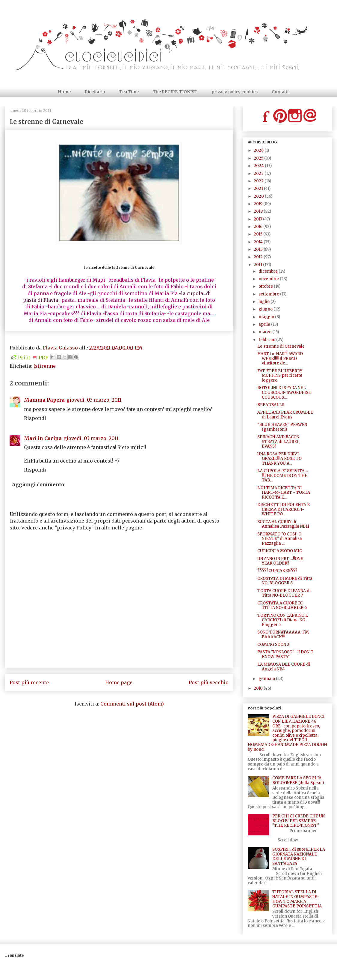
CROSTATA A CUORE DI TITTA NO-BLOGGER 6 (282, 605)
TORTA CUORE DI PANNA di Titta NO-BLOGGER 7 (284, 593)
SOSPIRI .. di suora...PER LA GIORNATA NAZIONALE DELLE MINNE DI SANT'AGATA (299, 856)
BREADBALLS (271, 405)
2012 (259, 257)
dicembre (269, 271)
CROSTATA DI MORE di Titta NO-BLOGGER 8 (285, 581)
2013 (259, 249)
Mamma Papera (44, 400)
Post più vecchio (209, 682)
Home (64, 92)
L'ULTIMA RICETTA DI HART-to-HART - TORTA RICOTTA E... (284, 493)
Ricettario (95, 92)
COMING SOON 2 (273, 644)
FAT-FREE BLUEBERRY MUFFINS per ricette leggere (280, 376)
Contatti (280, 92)
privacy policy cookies (235, 92)
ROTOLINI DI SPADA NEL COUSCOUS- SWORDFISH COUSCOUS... (284, 392)
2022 (259, 181)
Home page (119, 682)
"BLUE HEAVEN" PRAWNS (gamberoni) (282, 427)
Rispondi (35, 418)
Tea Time (129, 92)
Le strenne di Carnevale (281, 346)
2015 (259, 234)
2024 (259, 166)
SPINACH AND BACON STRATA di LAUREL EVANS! (278, 442)
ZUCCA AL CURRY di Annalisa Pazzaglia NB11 (283, 524)
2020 (259, 196)
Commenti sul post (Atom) (132, 704)
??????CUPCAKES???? (277, 571)
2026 (259, 150)
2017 (258, 219)
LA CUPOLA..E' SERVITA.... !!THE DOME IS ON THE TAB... (283, 475)
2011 (258, 265)
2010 (259, 688)
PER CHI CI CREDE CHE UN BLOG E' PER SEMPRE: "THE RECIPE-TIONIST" (299, 821)
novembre (269, 279)
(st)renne (45, 366)
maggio (267, 317)
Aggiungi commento (38, 484)
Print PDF (30, 358)
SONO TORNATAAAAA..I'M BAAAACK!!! (283, 635)
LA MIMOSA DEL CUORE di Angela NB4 (284, 667)
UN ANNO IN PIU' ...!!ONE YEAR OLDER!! (280, 561)
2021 (259, 189)
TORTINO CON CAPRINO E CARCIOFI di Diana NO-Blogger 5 (283, 620)
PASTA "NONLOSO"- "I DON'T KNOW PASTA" (285, 654)
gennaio (267, 679)
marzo (265, 332)
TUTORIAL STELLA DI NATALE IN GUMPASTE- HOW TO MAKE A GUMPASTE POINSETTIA (297, 899)
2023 (259, 174)
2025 (259, 158)
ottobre (266, 286)
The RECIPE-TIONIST (175, 92)
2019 (259, 204)
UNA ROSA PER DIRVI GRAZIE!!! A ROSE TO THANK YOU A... (279, 459)
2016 (259, 227)
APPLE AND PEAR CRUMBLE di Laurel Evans (285, 415)
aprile (265, 324)
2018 (259, 211)
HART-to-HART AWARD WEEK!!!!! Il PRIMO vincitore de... (280, 358)
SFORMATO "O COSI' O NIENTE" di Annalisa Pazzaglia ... (280, 539)
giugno (266, 309)
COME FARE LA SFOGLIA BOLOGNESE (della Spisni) (298, 780)
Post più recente (29, 682)
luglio (265, 302)
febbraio (267, 340)
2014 (259, 242)
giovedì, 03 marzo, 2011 (94, 400)
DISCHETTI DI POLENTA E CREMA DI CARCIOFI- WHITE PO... (284, 509)
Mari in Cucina (43, 438)
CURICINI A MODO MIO (280, 551)
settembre (269, 294)
